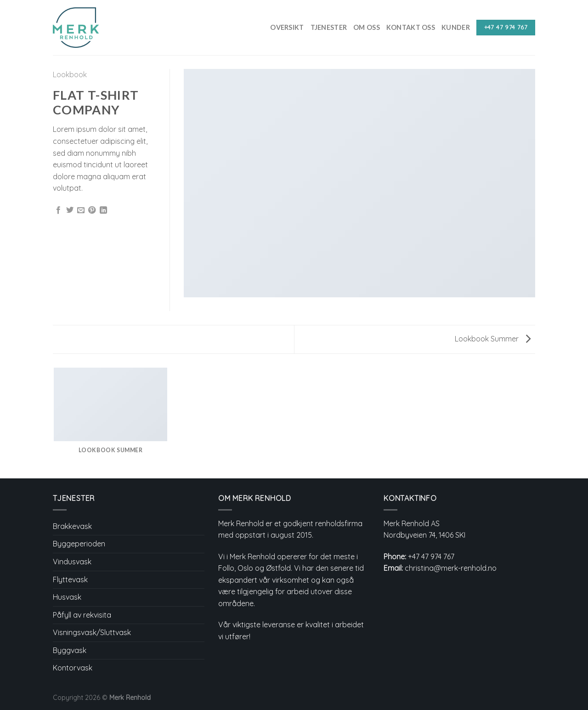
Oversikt (287, 27)
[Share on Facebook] (58, 210)
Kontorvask (73, 668)
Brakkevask (72, 526)
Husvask (67, 597)
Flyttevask (70, 579)
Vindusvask (72, 562)
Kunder (456, 27)
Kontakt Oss (411, 27)
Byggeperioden (79, 544)
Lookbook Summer (493, 339)
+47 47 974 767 (431, 557)
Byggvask (70, 650)
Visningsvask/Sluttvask (92, 632)
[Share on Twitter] (70, 210)
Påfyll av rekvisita (82, 615)
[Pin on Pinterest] (92, 210)
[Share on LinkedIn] (103, 210)
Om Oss (367, 27)
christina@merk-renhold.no (451, 568)
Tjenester (329, 27)
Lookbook (70, 74)
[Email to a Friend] (81, 210)
